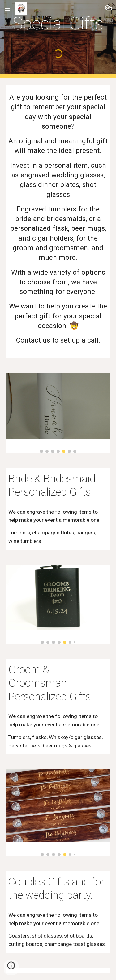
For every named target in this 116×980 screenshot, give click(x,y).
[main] (58, 24)
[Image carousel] (58, 413)
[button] (7, 9)
